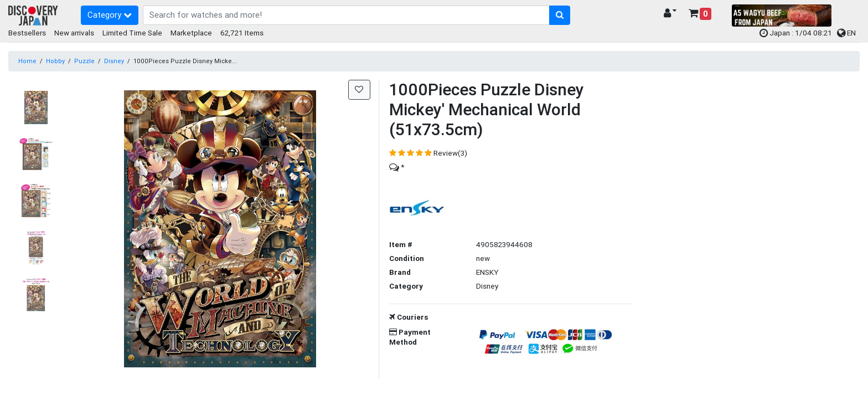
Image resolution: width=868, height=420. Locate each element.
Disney (114, 61)
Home (27, 61)
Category (110, 15)
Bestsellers (27, 33)
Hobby (55, 61)
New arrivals (74, 33)
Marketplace (191, 33)
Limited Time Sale (132, 33)
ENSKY (487, 272)
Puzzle (84, 61)
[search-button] (560, 16)
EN (846, 33)
